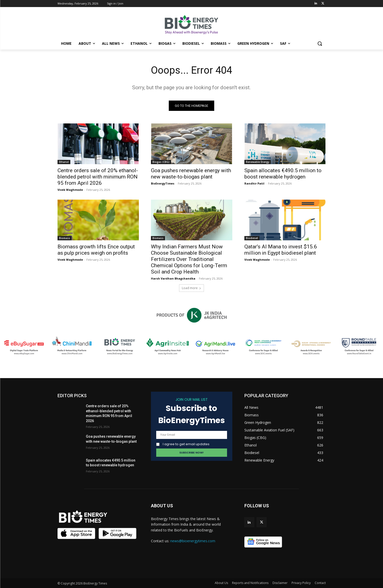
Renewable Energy (258, 162)
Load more (191, 288)
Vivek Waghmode (70, 190)
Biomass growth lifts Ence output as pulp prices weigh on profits (96, 250)
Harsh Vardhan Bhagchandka (173, 278)
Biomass (65, 238)
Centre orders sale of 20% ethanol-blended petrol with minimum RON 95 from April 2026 (98, 177)
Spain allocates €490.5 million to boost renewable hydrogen (283, 174)
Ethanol (64, 162)
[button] (320, 43)
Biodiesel (252, 238)
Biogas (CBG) (161, 162)
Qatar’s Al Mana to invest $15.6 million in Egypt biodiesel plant (281, 250)
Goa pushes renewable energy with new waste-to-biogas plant (191, 174)
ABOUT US (162, 506)
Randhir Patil (254, 183)
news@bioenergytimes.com (193, 541)
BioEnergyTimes (163, 183)
